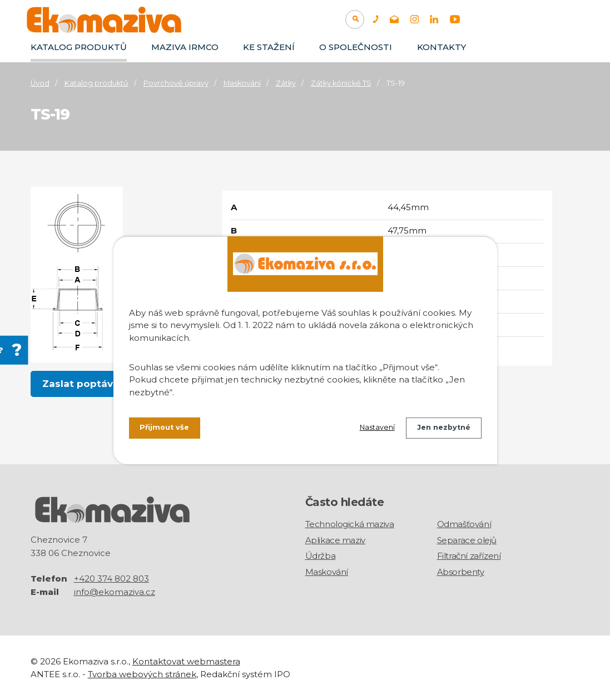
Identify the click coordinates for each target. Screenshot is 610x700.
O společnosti (356, 47)
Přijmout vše (167, 430)
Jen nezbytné (440, 430)
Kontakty (442, 47)
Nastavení (367, 430)
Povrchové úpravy (176, 83)
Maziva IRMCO (185, 47)
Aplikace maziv (335, 540)
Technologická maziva (350, 524)
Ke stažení (269, 47)
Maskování (242, 83)
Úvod (40, 83)
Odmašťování (464, 524)
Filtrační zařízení (469, 556)
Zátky (286, 83)
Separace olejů (467, 540)
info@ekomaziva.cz (115, 591)
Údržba (321, 556)
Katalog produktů (79, 47)
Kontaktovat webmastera (186, 661)
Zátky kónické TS (341, 83)
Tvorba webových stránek (142, 674)
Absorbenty (461, 572)
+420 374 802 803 (111, 578)
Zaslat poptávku (85, 384)
